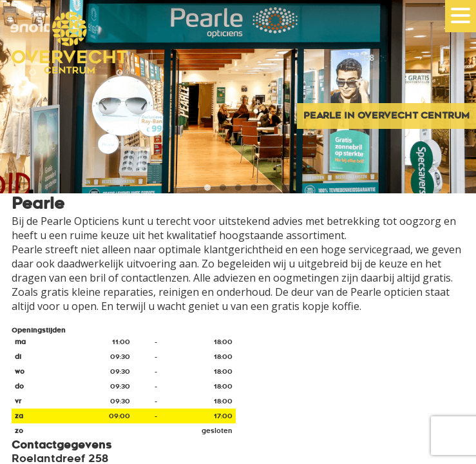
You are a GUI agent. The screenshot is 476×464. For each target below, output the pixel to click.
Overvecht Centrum (64, 60)
